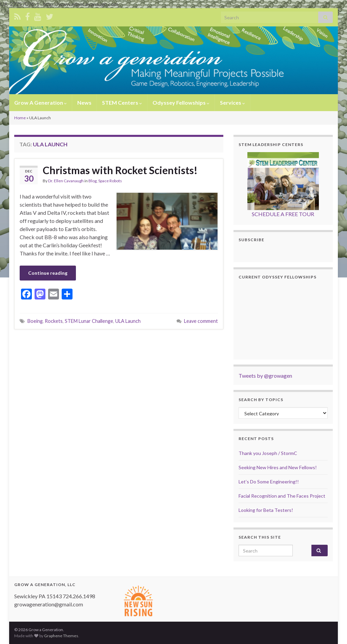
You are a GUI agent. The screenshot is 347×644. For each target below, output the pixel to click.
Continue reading (48, 273)
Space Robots (110, 181)
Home (20, 118)
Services (232, 102)
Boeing (35, 321)
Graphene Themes (61, 636)
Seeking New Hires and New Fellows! (278, 467)
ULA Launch (128, 321)
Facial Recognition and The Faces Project (282, 496)
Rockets (54, 321)
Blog (93, 181)
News (84, 102)
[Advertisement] (119, 348)
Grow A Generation (40, 102)
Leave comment (201, 321)
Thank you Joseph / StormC (268, 453)
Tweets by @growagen (265, 376)
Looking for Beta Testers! (266, 510)
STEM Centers (122, 102)
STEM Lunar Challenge (89, 321)
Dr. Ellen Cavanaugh (66, 181)
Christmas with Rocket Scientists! (120, 170)
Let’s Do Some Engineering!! (269, 482)
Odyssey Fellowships (181, 102)
